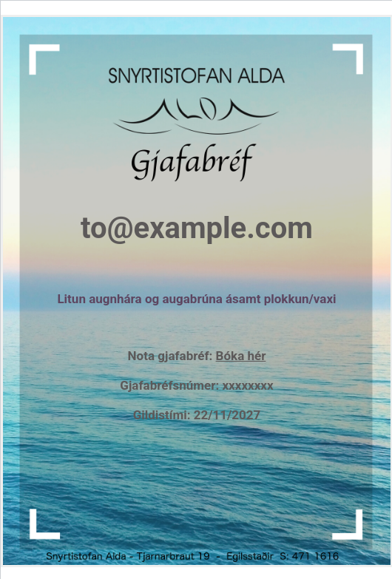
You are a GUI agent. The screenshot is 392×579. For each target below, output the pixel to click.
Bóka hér (241, 356)
